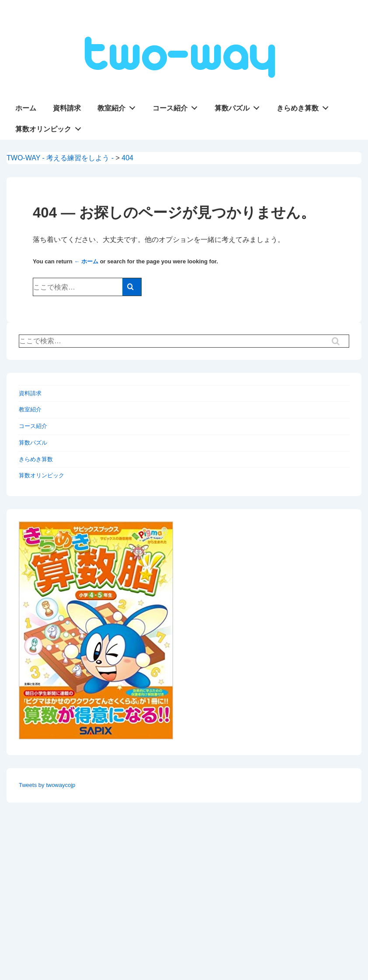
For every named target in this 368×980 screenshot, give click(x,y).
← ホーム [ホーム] (86, 261)
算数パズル (240, 106)
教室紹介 (119, 106)
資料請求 (67, 108)
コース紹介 (177, 106)
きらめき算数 (305, 106)
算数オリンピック (51, 127)
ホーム (26, 108)
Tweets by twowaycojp (47, 785)
